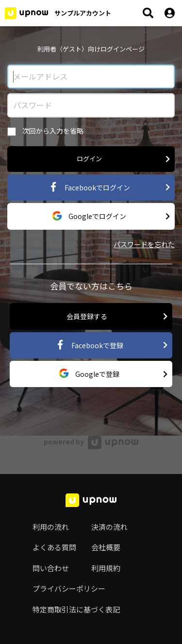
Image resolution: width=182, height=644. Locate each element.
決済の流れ (109, 527)
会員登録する (117, 316)
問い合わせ (51, 568)
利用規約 (106, 568)
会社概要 (106, 547)
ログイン (124, 159)
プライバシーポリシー (69, 588)
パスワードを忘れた (144, 244)
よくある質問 (54, 547)
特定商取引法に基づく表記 (76, 609)
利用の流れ (51, 527)
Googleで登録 (114, 374)
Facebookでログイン (109, 187)
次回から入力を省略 (45, 131)
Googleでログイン (111, 216)
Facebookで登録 (112, 345)
